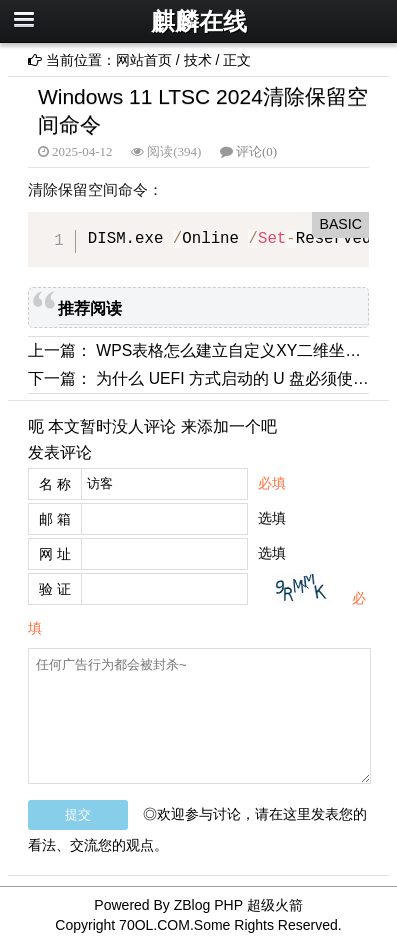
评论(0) (256, 151)
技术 (198, 60)
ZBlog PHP (208, 905)
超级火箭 (275, 905)
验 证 (55, 589)
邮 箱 (55, 519)
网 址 (55, 554)
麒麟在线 (199, 21)
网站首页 (144, 60)
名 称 (55, 484)
